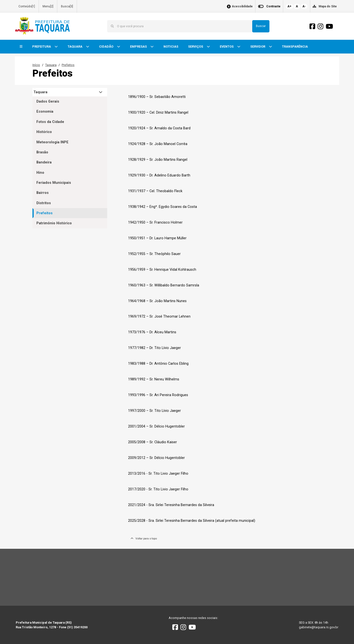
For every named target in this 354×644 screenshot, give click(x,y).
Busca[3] (67, 6)
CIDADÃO (107, 47)
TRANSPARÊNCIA (295, 47)
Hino (40, 173)
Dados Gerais (48, 101)
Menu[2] (48, 6)
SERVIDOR (258, 47)
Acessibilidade (242, 7)
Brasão (42, 152)
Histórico (44, 132)
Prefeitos (68, 65)
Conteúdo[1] (27, 6)
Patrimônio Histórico (54, 223)
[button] (21, 47)
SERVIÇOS (196, 47)
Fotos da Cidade (50, 122)
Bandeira (44, 162)
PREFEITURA (42, 47)
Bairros (43, 193)
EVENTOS (227, 47)
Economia (45, 112)
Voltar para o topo (144, 539)
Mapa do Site (328, 6)
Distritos (44, 203)
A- (304, 6)
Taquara (51, 65)
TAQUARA (75, 47)
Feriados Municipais (54, 183)
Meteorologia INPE (52, 142)
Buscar (261, 26)
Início (36, 65)
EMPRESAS (139, 47)
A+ (289, 6)
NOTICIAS (171, 47)
